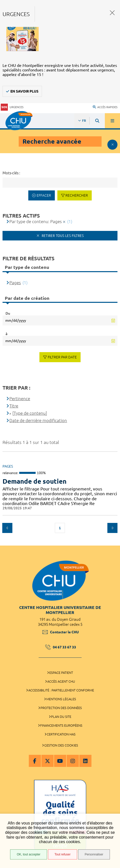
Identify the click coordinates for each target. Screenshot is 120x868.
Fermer (112, 13)
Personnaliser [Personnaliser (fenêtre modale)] (94, 854)
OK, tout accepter (28, 854)
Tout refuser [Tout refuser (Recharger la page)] (63, 854)
